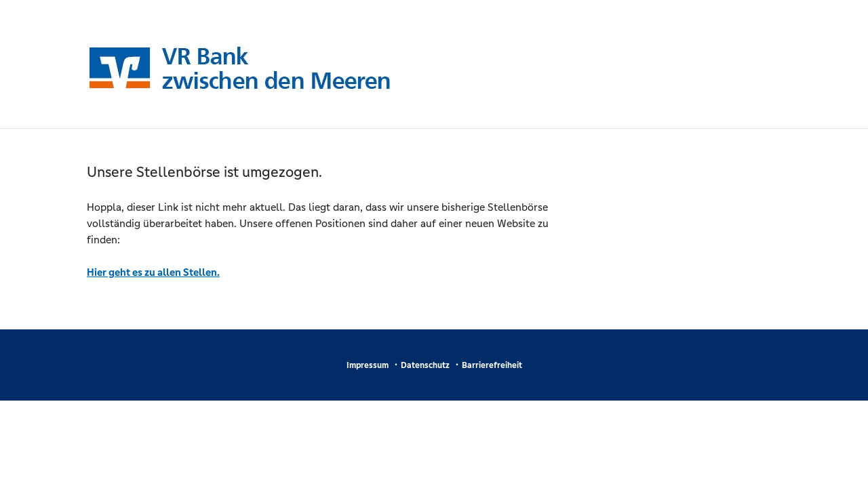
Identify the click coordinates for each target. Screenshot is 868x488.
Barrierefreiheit (492, 365)
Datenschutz (425, 365)
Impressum (368, 365)
